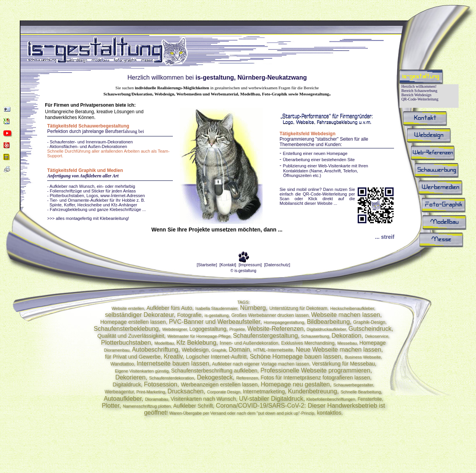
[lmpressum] (250, 265)
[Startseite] (207, 265)
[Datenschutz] (277, 265)
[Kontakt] (228, 265)
